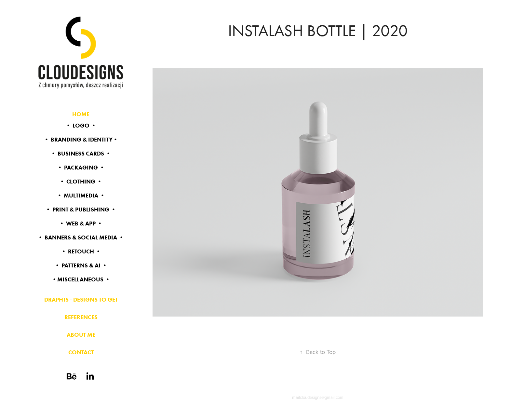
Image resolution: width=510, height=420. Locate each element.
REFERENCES (81, 317)
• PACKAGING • (81, 168)
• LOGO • (81, 126)
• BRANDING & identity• (81, 140)
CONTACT (81, 352)
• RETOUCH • (81, 251)
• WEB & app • (81, 224)
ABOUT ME (81, 335)
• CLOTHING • (81, 182)
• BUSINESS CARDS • (81, 154)
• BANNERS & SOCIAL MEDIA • (81, 237)
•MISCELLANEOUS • (81, 279)
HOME (81, 114)
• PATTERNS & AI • (81, 265)
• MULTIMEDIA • (81, 196)
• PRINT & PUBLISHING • (81, 210)
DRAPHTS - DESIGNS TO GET (81, 300)
